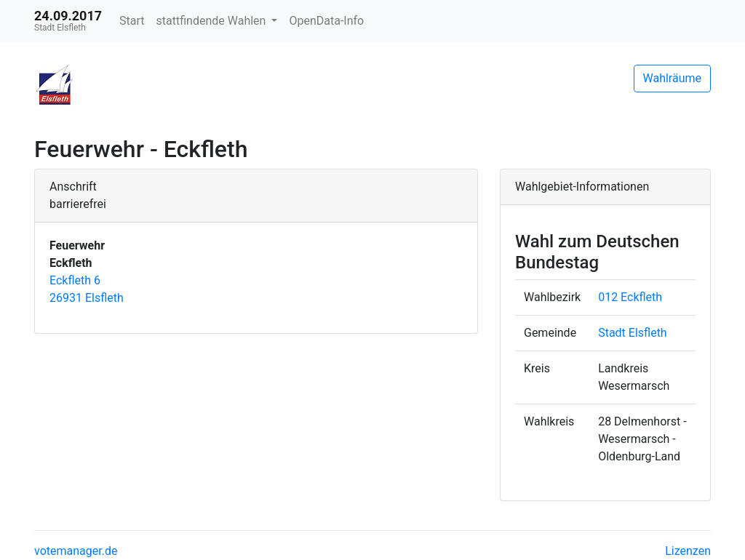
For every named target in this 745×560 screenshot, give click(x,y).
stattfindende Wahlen (213, 21)
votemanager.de (76, 551)
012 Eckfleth (630, 297)
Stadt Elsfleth (633, 333)
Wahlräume (673, 78)
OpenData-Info (326, 21)
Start (132, 21)
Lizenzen (688, 551)
